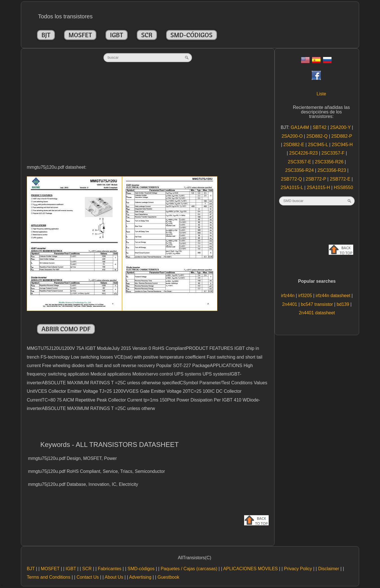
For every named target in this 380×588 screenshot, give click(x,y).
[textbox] (148, 58)
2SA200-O (293, 136)
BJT (46, 35)
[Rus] (327, 62)
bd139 (343, 304)
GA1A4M (300, 127)
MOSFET (80, 35)
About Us (114, 577)
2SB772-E (341, 179)
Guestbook (168, 577)
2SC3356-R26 (330, 162)
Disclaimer (329, 569)
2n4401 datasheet (317, 313)
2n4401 (290, 304)
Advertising (140, 577)
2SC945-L (319, 145)
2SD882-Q (318, 136)
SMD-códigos (192, 35)
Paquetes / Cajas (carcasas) (189, 569)
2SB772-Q (292, 179)
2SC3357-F (333, 153)
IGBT (117, 35)
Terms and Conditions (49, 577)
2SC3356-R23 (332, 170)
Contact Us (88, 577)
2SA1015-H (319, 187)
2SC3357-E (300, 162)
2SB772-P (316, 179)
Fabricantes (110, 569)
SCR (147, 35)
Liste (321, 94)
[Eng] (305, 62)
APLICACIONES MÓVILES (251, 569)
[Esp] (316, 62)
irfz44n (288, 296)
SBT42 (320, 127)
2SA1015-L (293, 187)
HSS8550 (343, 187)
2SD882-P (342, 136)
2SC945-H (342, 145)
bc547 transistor (317, 304)
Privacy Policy (298, 569)
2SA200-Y (341, 127)
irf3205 (306, 296)
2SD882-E (294, 145)
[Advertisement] (148, 119)
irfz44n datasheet (334, 296)
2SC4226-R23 (304, 153)
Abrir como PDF (66, 329)
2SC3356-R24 (300, 170)
